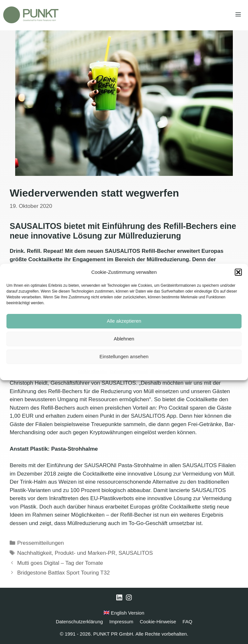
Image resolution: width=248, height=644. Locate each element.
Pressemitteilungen (41, 543)
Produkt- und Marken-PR (85, 553)
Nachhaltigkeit (34, 553)
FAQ (187, 622)
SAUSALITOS (136, 553)
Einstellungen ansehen (124, 356)
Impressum (161, 372)
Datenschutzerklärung (129, 372)
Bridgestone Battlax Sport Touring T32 (63, 573)
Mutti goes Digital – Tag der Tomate (60, 563)
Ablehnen (124, 339)
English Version (124, 613)
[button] (238, 272)
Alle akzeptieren (124, 321)
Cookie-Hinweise (92, 372)
